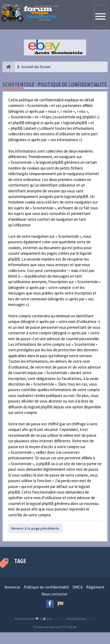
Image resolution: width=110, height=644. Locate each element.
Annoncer (12, 587)
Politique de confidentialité (46, 587)
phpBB (91, 619)
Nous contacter (54, 594)
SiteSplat (58, 619)
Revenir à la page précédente (35, 528)
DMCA (78, 587)
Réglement (95, 587)
